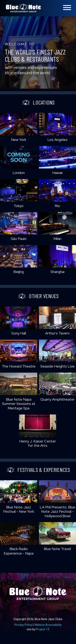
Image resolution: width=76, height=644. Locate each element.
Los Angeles (57, 140)
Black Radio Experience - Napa (19, 551)
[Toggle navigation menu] (67, 8)
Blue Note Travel (57, 549)
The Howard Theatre (19, 366)
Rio (57, 206)
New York (19, 140)
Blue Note (24, 8)
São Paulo (19, 239)
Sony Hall (19, 333)
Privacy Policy (23, 625)
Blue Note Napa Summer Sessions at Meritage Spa (19, 404)
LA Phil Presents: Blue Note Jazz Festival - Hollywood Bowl (57, 511)
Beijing (19, 272)
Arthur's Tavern (57, 333)
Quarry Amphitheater (57, 399)
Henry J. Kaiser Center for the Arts (38, 443)
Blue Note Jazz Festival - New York (19, 509)
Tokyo (19, 206)
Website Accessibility (48, 625)
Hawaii (57, 173)
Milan (57, 239)
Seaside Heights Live (57, 366)
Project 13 (43, 629)
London (19, 173)
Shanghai (57, 272)
